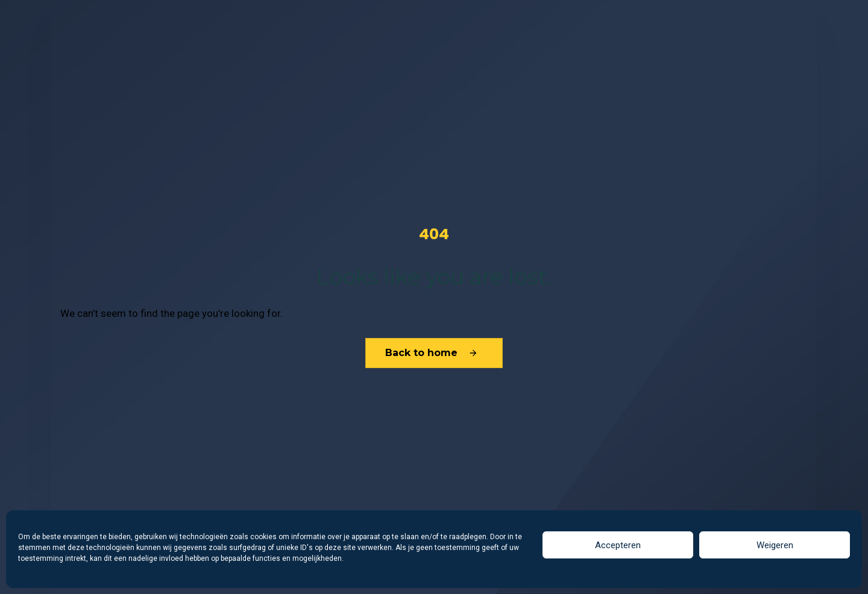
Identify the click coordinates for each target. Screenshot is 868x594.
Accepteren (618, 545)
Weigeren (775, 545)
